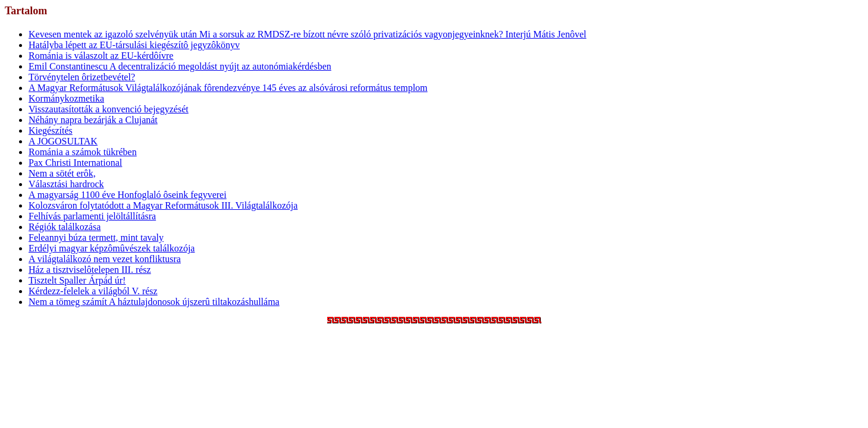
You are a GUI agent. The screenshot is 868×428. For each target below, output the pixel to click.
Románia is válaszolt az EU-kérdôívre (101, 56)
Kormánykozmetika (66, 98)
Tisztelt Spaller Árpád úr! (77, 280)
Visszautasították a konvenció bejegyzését (109, 109)
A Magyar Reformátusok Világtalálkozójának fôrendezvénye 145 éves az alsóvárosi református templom (228, 88)
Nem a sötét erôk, (62, 173)
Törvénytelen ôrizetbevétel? (82, 77)
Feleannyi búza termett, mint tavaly (96, 237)
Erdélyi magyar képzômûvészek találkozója (112, 248)
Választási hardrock (66, 184)
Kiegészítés (51, 130)
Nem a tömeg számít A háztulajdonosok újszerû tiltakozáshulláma (154, 302)
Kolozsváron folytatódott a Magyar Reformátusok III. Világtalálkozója (163, 205)
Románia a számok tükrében (83, 152)
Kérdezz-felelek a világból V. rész (93, 291)
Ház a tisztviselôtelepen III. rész (90, 270)
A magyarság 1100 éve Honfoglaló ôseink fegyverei (128, 195)
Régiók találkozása (65, 227)
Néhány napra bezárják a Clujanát (93, 120)
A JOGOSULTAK (63, 141)
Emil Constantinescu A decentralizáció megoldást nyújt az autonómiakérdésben (180, 66)
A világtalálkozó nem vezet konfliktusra (105, 259)
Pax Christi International (75, 163)
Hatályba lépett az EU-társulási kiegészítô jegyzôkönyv (134, 45)
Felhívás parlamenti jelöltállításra (92, 216)
